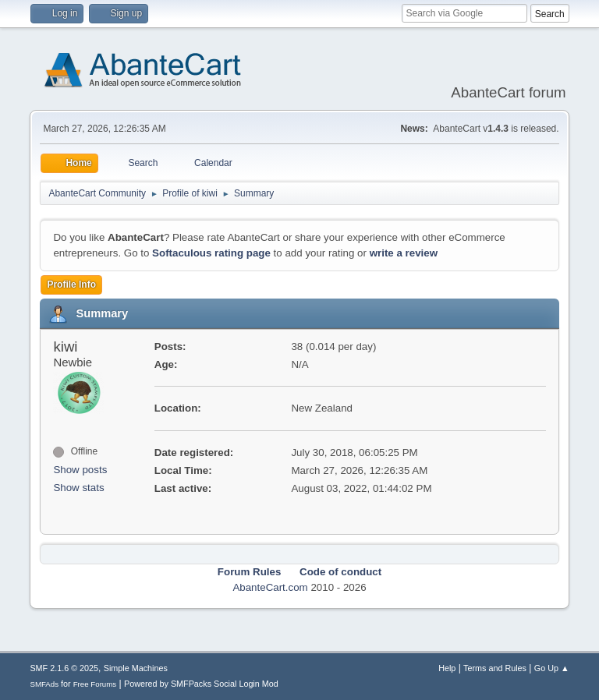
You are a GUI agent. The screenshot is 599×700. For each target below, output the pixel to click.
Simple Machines (136, 668)
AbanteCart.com (270, 587)
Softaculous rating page (211, 253)
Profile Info (71, 285)
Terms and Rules (495, 668)
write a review (404, 253)
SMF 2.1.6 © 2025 (64, 668)
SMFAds (44, 684)
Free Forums (95, 684)
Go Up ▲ (552, 668)
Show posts (80, 470)
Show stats (78, 488)
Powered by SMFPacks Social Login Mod (201, 684)
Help (447, 668)
